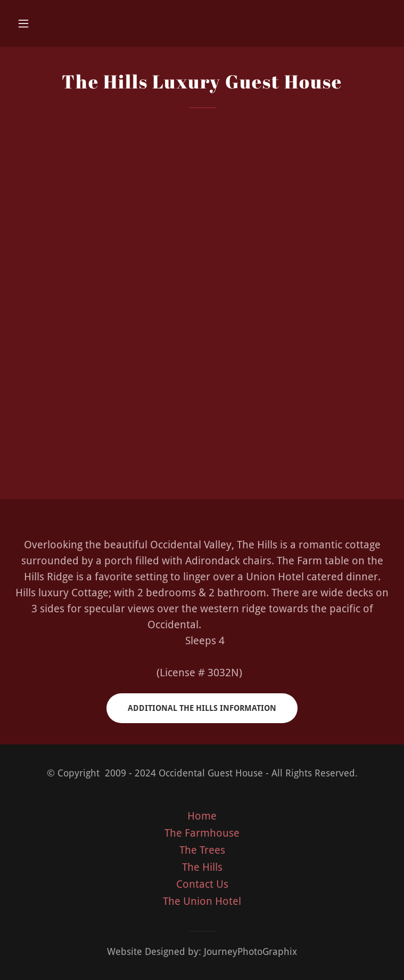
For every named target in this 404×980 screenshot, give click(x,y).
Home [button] (202, 816)
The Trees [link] (202, 850)
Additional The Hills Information (202, 708)
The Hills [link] (202, 867)
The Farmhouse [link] (202, 833)
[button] (41, 23)
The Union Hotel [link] (202, 901)
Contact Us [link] (202, 884)
